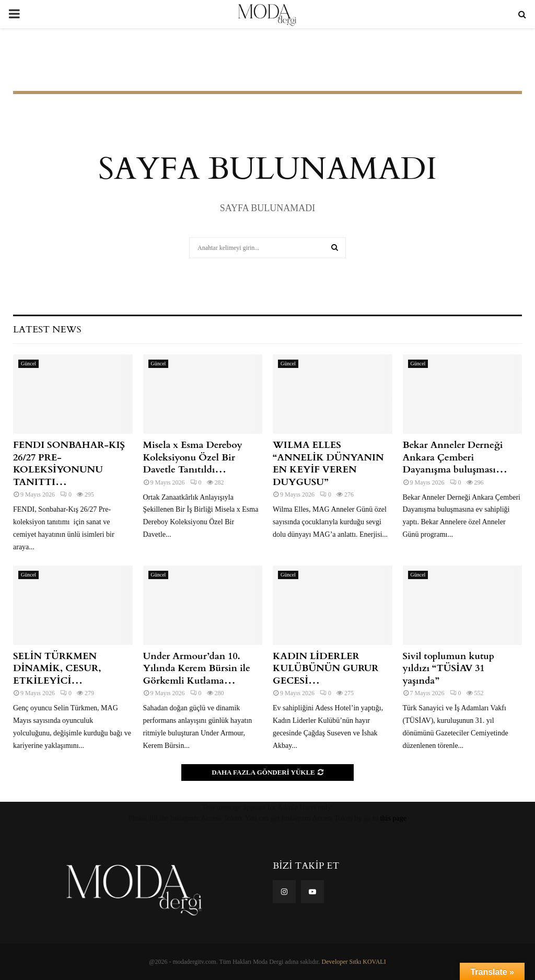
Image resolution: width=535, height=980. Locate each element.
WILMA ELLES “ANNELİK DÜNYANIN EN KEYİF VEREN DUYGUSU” (328, 463)
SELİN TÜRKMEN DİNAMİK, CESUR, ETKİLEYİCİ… (57, 668)
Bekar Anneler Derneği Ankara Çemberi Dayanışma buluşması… (455, 457)
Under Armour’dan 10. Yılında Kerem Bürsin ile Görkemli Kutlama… (197, 668)
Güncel (28, 364)
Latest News (47, 330)
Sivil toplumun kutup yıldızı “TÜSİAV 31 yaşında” (449, 668)
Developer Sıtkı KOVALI (354, 962)
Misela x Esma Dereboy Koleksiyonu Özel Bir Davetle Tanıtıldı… (193, 457)
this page (393, 818)
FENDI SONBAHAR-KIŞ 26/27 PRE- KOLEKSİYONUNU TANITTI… (69, 463)
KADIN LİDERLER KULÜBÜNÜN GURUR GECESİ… (326, 668)
